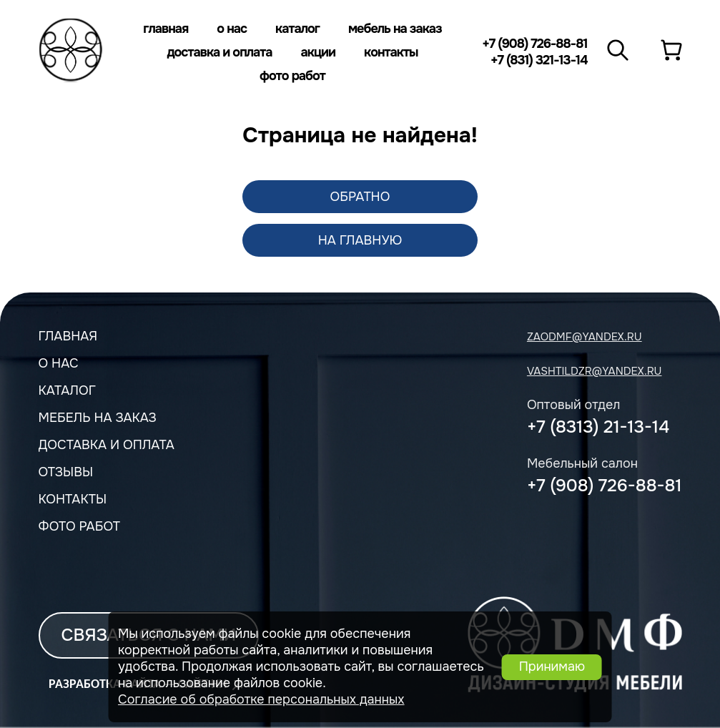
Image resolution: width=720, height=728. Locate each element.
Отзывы (66, 472)
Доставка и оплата (219, 52)
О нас (232, 29)
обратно (360, 197)
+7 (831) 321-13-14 (539, 60)
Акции (319, 52)
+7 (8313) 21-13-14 (598, 427)
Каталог (297, 29)
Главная (166, 29)
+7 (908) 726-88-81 (534, 44)
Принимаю (552, 666)
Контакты (391, 52)
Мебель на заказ (395, 29)
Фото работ (292, 76)
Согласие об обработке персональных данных (261, 699)
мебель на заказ (98, 418)
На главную (360, 240)
